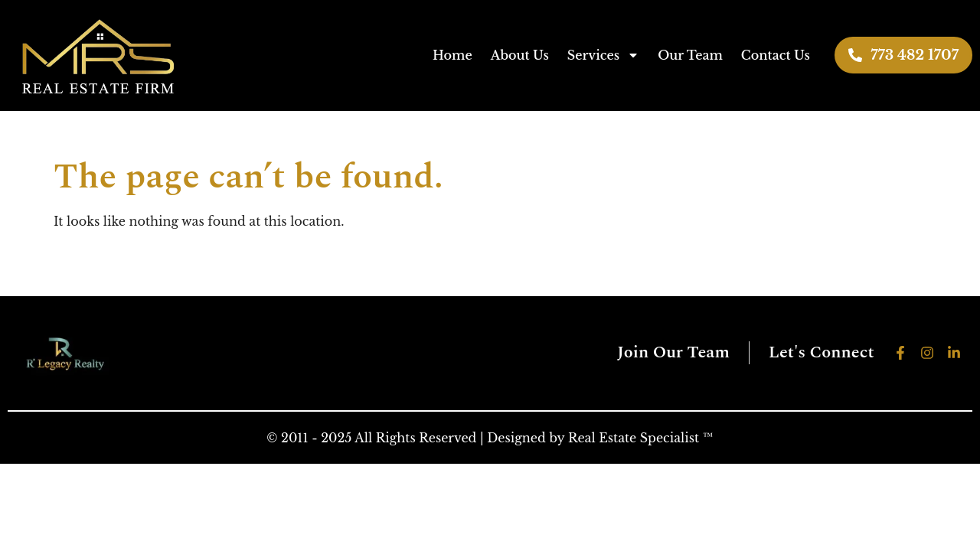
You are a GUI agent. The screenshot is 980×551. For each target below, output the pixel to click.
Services (603, 55)
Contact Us (776, 55)
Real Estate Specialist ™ (641, 438)
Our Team (690, 55)
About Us (520, 55)
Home (452, 55)
